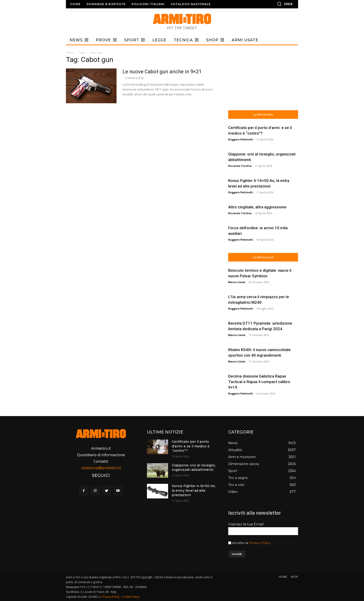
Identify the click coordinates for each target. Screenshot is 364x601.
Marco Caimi (237, 282)
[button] (271, 4)
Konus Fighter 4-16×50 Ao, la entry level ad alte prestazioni (194, 490)
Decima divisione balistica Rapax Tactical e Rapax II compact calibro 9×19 (259, 382)
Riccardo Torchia (240, 166)
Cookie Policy (131, 597)
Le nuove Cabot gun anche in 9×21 (162, 72)
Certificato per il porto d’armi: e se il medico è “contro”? (191, 446)
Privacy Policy (260, 543)
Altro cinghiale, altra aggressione (257, 207)
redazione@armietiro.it (101, 468)
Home (70, 53)
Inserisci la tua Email (246, 524)
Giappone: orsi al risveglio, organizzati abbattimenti (194, 468)
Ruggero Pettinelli (241, 139)
